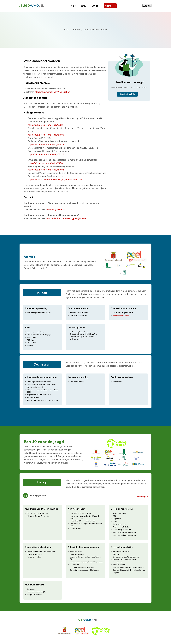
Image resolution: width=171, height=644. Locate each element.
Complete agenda (142, 497)
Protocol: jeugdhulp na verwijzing (125, 532)
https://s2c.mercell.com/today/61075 (46, 145)
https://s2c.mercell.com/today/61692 (46, 170)
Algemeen (116, 554)
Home (73, 6)
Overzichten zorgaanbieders (123, 313)
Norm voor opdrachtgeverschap (124, 535)
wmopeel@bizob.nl (55, 210)
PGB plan (30, 340)
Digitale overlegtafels (35, 554)
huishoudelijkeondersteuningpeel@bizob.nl (67, 218)
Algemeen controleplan (78, 316)
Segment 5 (117, 573)
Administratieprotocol (35, 387)
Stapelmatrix (117, 519)
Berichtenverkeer (33, 398)
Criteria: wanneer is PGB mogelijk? (39, 335)
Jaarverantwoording (77, 382)
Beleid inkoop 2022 (120, 524)
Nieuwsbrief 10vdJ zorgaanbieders (82, 521)
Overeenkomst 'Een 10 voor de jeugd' (126, 557)
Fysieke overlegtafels (35, 557)
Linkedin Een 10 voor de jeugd (81, 513)
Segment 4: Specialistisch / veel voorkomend (129, 570)
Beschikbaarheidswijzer (121, 552)
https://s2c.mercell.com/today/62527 (46, 154)
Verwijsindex (117, 382)
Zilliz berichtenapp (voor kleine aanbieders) (42, 400)
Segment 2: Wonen (120, 565)
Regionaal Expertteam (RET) (37, 592)
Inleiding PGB (32, 337)
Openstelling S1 (76, 529)
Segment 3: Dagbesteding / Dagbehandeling (128, 567)
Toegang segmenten (35, 595)
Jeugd (95, 6)
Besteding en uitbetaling (36, 332)
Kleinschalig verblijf (120, 513)
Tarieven (30, 346)
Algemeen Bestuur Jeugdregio (38, 516)
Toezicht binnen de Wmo (79, 313)
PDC (114, 516)
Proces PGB (31, 343)
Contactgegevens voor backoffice (39, 382)
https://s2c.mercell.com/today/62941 (46, 163)
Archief (115, 521)
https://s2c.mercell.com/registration (52, 92)
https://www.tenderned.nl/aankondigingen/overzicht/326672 (57, 180)
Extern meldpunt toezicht (122, 530)
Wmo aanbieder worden (121, 316)
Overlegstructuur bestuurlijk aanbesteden (42, 552)
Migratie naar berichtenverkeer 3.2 (39, 395)
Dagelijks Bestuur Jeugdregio (37, 513)
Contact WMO (127, 94)
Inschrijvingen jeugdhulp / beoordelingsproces (86, 562)
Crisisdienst (31, 589)
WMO (84, 6)
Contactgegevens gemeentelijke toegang (42, 384)
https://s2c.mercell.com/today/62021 (46, 125)
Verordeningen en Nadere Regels (39, 313)
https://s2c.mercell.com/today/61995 (46, 135)
